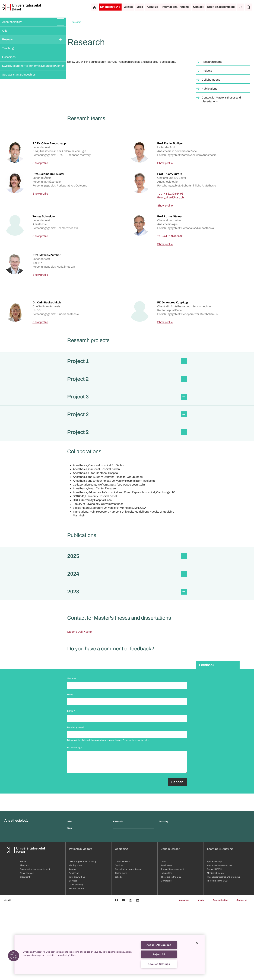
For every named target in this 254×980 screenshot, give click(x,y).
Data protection (220, 975)
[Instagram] (131, 975)
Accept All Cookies (159, 945)
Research (8, 39)
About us (152, 7)
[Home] (21, 7)
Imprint (201, 975)
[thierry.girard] (171, 273)
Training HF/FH (214, 944)
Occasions (9, 57)
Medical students (215, 948)
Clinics (128, 7)
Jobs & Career (170, 924)
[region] (109, 955)
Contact (198, 7)
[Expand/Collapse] (60, 22)
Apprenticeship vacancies (219, 940)
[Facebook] (116, 975)
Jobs (140, 7)
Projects (207, 146)
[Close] (197, 943)
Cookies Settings (159, 964)
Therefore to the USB (217, 956)
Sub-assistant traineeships (19, 75)
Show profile (40, 238)
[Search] (248, 7)
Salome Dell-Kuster (80, 707)
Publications (209, 164)
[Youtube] (123, 975)
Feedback (207, 740)
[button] (127, 436)
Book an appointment (221, 7)
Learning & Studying (220, 924)
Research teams (212, 137)
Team (70, 903)
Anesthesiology (12, 22)
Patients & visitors (81, 924)
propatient (184, 975)
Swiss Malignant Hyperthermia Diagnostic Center (33, 66)
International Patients (176, 7)
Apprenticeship (214, 937)
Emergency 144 (110, 7)
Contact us (242, 975)
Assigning (121, 924)
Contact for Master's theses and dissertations (221, 175)
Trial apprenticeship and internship (224, 952)
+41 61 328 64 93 (173, 269)
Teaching (8, 48)
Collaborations (211, 155)
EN (241, 7)
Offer (5, 31)
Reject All (159, 954)
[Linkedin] (138, 975)
